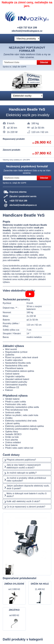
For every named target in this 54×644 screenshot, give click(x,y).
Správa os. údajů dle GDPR (14, 67)
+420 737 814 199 (27, 28)
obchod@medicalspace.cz (27, 31)
